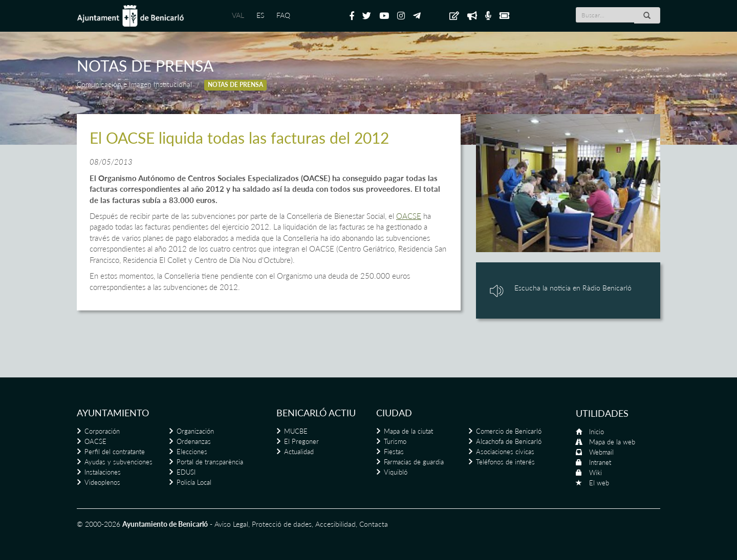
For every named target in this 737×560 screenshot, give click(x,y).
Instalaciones (103, 472)
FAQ (283, 15)
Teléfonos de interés (505, 462)
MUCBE (296, 431)
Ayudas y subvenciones (118, 462)
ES (260, 15)
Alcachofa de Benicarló (509, 441)
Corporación (102, 431)
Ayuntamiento (113, 413)
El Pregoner (301, 441)
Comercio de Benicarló (509, 431)
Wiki (595, 473)
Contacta (374, 524)
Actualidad (299, 452)
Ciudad (394, 413)
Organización (195, 431)
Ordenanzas (194, 441)
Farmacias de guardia (414, 462)
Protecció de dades (282, 524)
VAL (238, 15)
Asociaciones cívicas (505, 452)
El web (599, 483)
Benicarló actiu (316, 413)
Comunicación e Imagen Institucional (134, 84)
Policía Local (194, 482)
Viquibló (396, 472)
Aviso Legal (231, 524)
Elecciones (192, 452)
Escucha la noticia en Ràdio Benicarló (573, 288)
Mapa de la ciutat (408, 431)
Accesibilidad (335, 524)
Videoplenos (102, 482)
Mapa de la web (612, 442)
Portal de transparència (210, 462)
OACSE (409, 216)
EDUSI (186, 472)
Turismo (395, 441)
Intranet (600, 462)
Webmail (601, 452)
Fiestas (394, 452)
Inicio (597, 432)
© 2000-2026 (99, 524)
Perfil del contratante (115, 452)
